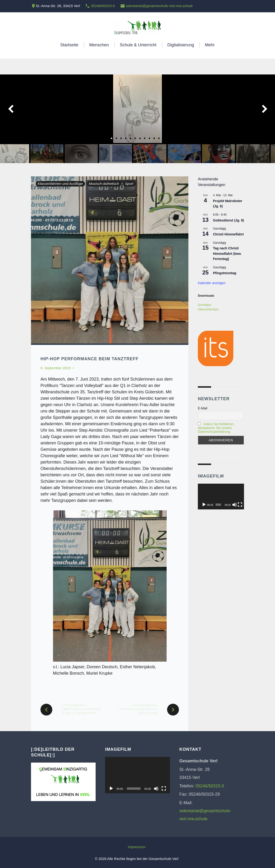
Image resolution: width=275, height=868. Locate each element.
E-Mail (203, 408)
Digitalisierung (181, 45)
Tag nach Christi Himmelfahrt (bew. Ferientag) (227, 254)
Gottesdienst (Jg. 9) (228, 220)
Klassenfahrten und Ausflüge (60, 184)
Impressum (137, 847)
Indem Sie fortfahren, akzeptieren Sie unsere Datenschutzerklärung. (216, 428)
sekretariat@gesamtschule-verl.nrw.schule (159, 6)
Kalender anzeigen (212, 283)
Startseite (69, 45)
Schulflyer (205, 305)
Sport (129, 184)
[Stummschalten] (235, 505)
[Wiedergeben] (204, 505)
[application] (221, 497)
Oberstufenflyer (208, 309)
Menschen (99, 45)
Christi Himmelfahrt (228, 234)
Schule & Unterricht (138, 45)
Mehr (210, 45)
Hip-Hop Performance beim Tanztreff (89, 359)
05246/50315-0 (103, 6)
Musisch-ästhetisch (104, 184)
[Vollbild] (240, 505)
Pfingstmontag (225, 273)
